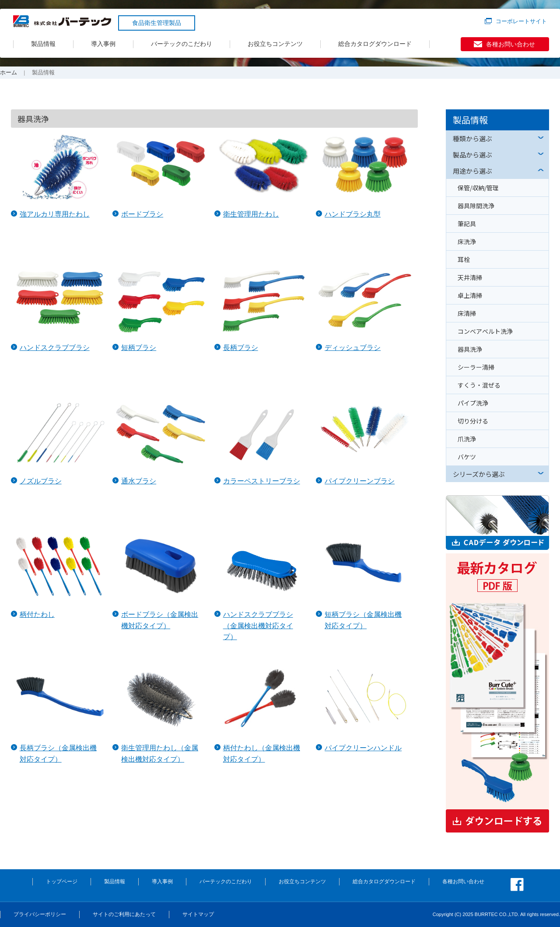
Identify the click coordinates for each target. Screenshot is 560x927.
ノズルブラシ (41, 481)
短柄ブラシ (139, 348)
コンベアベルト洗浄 (485, 331)
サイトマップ (198, 914)
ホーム (9, 72)
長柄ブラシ (241, 348)
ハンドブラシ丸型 (353, 214)
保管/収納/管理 (478, 188)
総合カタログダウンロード (375, 44)
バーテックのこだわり (182, 44)
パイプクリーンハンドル (363, 748)
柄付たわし (37, 614)
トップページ (62, 882)
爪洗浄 (467, 439)
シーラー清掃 (476, 367)
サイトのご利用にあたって (124, 914)
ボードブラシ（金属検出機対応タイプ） (160, 620)
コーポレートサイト (521, 21)
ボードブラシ (142, 214)
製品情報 (43, 44)
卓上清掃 (470, 295)
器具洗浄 (470, 349)
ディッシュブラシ (353, 348)
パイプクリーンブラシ (360, 481)
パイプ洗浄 (473, 403)
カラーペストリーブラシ (262, 481)
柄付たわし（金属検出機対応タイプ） (262, 754)
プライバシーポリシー (40, 914)
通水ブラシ (139, 481)
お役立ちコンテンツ (275, 44)
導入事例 (103, 44)
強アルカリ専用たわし (55, 214)
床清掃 (467, 313)
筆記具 (467, 224)
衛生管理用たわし (251, 214)
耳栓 (464, 259)
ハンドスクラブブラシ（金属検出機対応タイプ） (258, 626)
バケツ (467, 457)
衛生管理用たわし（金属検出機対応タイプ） (160, 754)
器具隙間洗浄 (476, 206)
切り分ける (473, 421)
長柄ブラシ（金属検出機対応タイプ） (58, 754)
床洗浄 (467, 241)
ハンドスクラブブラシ (55, 348)
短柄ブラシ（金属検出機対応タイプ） (363, 620)
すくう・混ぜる (479, 385)
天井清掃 (470, 277)
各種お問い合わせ (511, 44)
